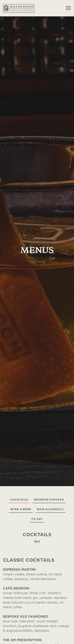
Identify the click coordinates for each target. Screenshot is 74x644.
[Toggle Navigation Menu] (68, 8)
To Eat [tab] (37, 477)
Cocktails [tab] (19, 458)
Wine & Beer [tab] (21, 468)
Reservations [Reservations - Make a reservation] (37, 639)
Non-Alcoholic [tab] (50, 468)
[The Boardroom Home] (19, 8)
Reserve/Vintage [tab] (49, 458)
